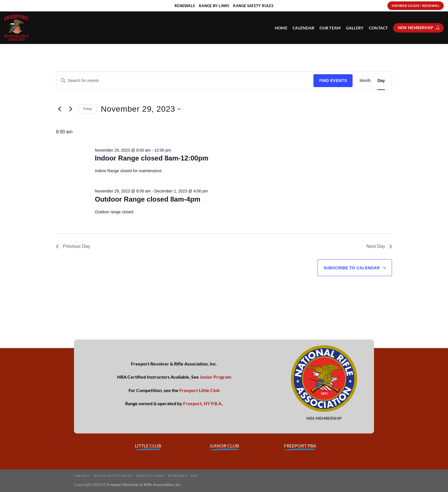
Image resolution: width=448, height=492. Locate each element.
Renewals (178, 476)
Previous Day (73, 246)
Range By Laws (150, 476)
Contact (378, 28)
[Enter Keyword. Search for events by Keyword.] (185, 81)
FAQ (194, 476)
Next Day (379, 246)
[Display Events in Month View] (365, 81)
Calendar (303, 28)
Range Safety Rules (113, 476)
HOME (281, 28)
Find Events (333, 81)
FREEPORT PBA (300, 446)
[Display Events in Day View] (381, 81)
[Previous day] (59, 109)
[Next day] (71, 109)
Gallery (355, 28)
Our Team (330, 28)
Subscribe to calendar (352, 268)
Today (87, 109)
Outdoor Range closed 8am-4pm (148, 199)
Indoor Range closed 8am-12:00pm (152, 158)
